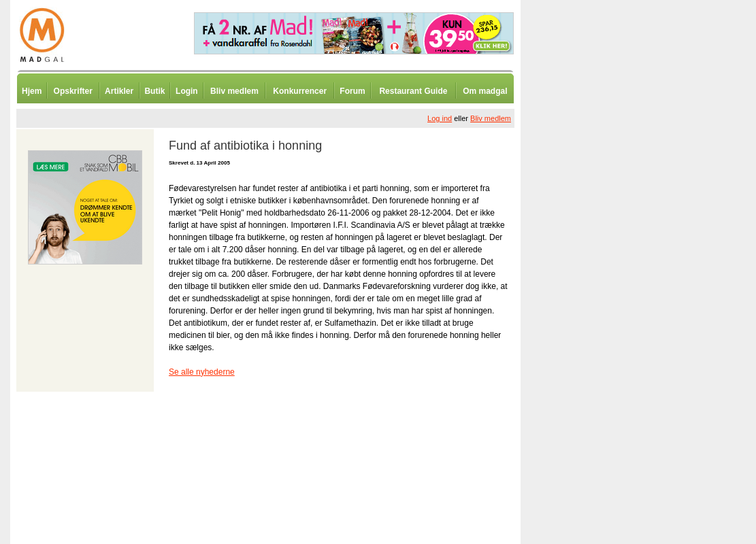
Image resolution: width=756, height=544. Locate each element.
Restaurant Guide (413, 91)
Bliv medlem (234, 91)
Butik (154, 91)
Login (187, 91)
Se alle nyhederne (202, 372)
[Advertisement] (592, 337)
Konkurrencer (300, 91)
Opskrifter (73, 91)
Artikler (119, 91)
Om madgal (485, 91)
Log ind (440, 118)
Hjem (32, 91)
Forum (352, 91)
